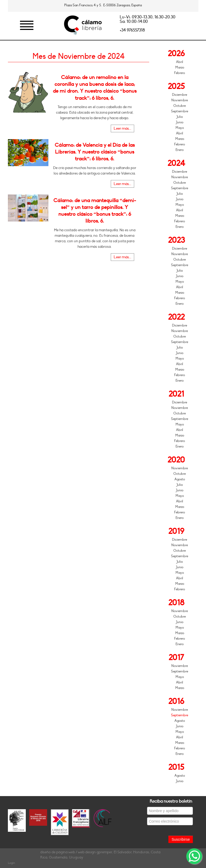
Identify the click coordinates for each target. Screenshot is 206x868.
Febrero (180, 73)
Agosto (180, 479)
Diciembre (180, 95)
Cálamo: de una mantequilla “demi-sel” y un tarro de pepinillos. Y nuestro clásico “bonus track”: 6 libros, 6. (95, 211)
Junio (180, 122)
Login (11, 863)
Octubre (180, 106)
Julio (180, 117)
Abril (180, 62)
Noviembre (180, 100)
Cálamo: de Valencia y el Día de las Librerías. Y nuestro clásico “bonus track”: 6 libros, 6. (95, 152)
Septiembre (180, 111)
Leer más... (122, 128)
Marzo (180, 67)
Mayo (180, 128)
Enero (180, 150)
